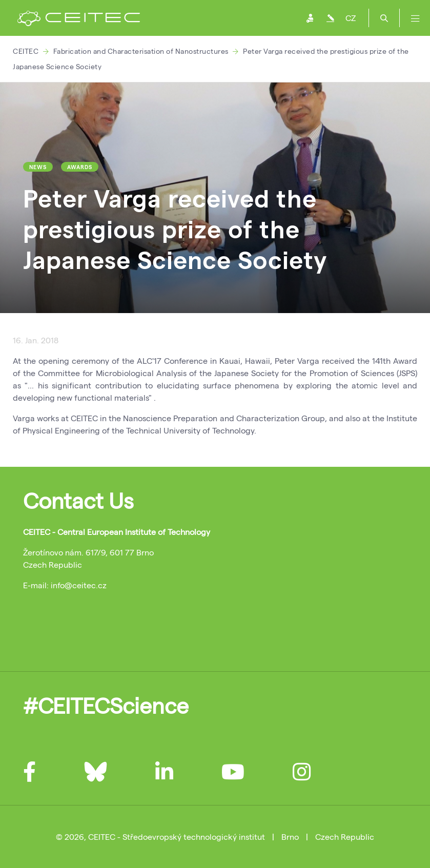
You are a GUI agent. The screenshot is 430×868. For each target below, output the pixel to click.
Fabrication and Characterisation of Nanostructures (141, 51)
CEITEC (26, 51)
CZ (351, 18)
